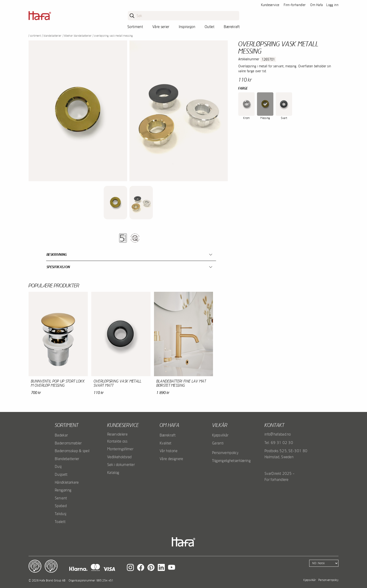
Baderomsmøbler (68, 443)
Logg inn (332, 5)
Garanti (218, 443)
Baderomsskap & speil (72, 451)
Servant (61, 498)
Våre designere (171, 459)
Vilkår (220, 425)
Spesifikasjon (58, 267)
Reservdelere (117, 434)
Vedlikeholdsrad (119, 457)
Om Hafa (316, 5)
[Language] (324, 563)
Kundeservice (270, 5)
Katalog (113, 473)
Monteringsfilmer (120, 449)
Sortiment (135, 27)
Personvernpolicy (225, 453)
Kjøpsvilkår (220, 435)
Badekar (61, 435)
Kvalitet (166, 443)
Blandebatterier (53, 36)
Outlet (209, 27)
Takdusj (61, 514)
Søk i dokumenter (121, 465)
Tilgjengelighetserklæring (231, 461)
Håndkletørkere (67, 482)
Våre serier (161, 27)
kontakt (274, 425)
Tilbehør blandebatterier (78, 36)
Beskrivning (57, 254)
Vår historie (169, 451)
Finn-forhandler (295, 5)
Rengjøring (63, 490)
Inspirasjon (187, 27)
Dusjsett (61, 474)
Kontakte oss (117, 441)
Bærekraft (232, 27)
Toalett (60, 522)
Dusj (58, 466)
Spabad (61, 506)
